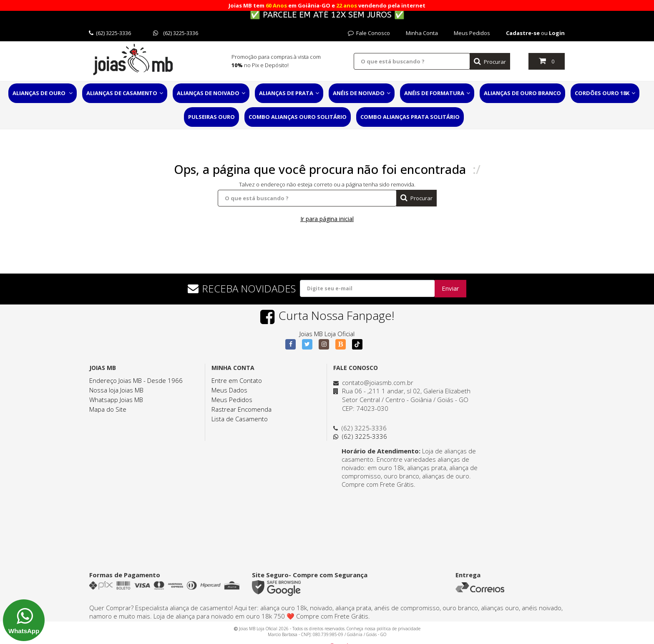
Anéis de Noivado (362, 93)
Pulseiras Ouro (211, 117)
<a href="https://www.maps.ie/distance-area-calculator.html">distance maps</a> (408, 520)
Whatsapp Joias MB (116, 400)
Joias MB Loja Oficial (327, 334)
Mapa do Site (108, 409)
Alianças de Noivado (211, 93)
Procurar (490, 62)
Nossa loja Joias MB (116, 390)
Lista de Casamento (240, 419)
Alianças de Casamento (125, 93)
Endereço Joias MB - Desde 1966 (136, 380)
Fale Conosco (369, 33)
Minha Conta (422, 33)
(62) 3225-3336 (110, 33)
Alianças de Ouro (43, 93)
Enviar (450, 288)
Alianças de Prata (289, 93)
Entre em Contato (237, 380)
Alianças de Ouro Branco (522, 93)
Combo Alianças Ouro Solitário (298, 117)
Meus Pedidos (472, 33)
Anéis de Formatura (437, 93)
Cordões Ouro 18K (605, 93)
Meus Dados (229, 390)
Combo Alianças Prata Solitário (410, 117)
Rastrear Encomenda (241, 409)
